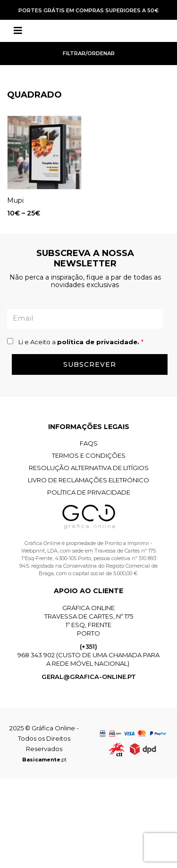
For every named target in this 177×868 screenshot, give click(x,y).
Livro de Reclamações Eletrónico (88, 480)
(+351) (88, 646)
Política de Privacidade (89, 492)
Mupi (15, 200)
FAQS (89, 443)
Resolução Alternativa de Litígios (89, 468)
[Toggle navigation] (18, 31)
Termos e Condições (89, 455)
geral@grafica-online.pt (89, 677)
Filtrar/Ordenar (89, 53)
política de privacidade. (99, 342)
